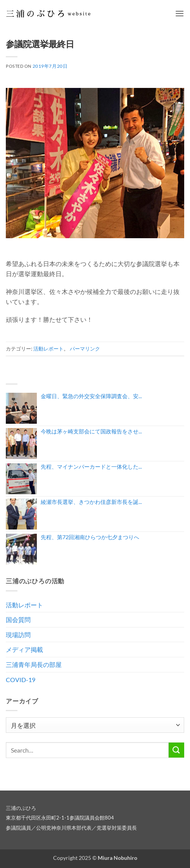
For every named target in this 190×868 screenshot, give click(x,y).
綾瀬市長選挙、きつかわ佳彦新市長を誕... (91, 502)
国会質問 (18, 620)
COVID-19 (21, 680)
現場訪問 (18, 635)
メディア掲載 (24, 649)
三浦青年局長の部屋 (34, 664)
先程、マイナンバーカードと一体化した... (91, 467)
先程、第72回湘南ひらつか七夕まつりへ (90, 537)
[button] (180, 13)
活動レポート (48, 349)
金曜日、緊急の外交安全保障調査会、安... (91, 396)
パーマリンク (85, 349)
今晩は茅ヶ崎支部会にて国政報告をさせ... (91, 431)
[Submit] (176, 750)
